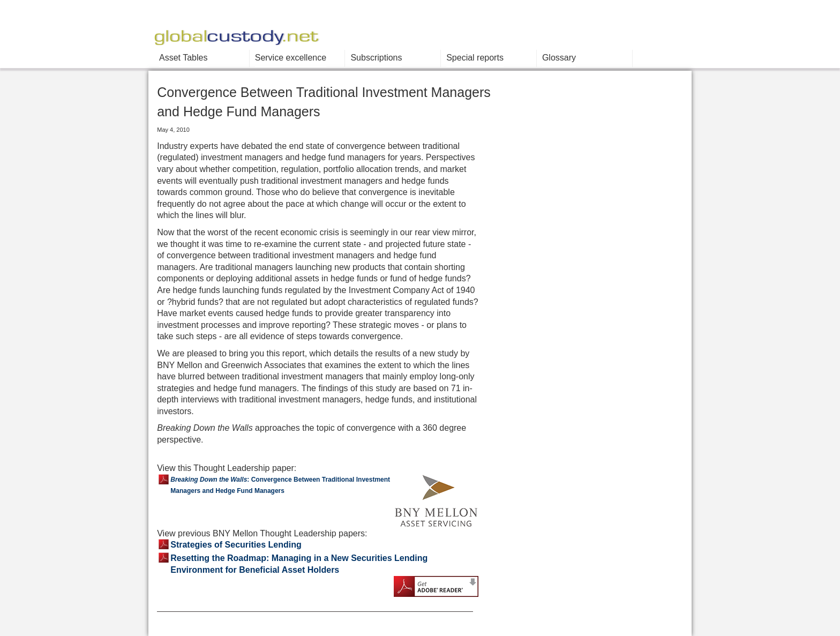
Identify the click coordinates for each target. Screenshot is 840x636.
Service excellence (291, 58)
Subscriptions (376, 58)
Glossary (559, 58)
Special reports (475, 58)
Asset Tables (183, 58)
